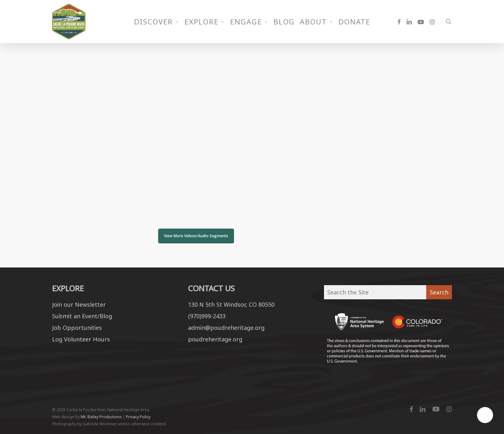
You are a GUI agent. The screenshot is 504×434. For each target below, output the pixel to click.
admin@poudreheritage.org (226, 328)
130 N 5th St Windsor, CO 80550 (231, 306)
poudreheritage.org (215, 339)
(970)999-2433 (207, 316)
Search (439, 292)
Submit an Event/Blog (82, 316)
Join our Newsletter (79, 306)
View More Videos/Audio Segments (196, 236)
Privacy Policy (138, 417)
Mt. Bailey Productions (101, 417)
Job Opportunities (77, 328)
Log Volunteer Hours (81, 339)
